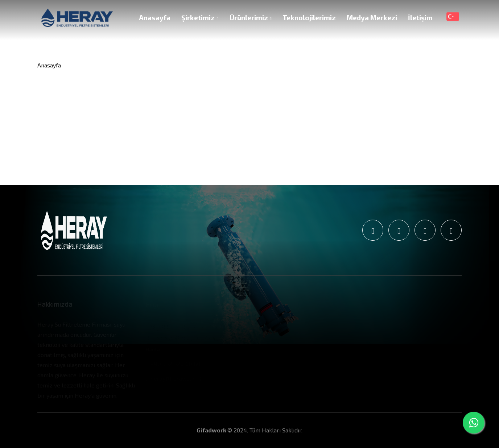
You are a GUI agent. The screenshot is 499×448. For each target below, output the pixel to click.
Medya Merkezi (372, 18)
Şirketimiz (200, 18)
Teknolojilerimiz (309, 18)
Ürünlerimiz (251, 18)
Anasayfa (155, 18)
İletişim (420, 18)
